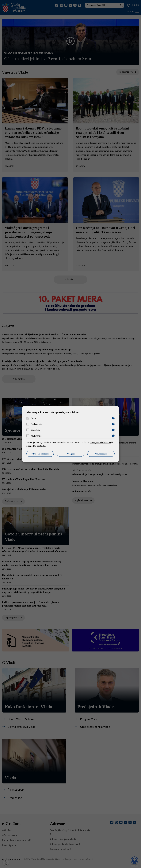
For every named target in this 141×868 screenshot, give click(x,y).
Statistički (36, 430)
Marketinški (36, 436)
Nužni (34, 418)
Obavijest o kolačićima (100, 442)
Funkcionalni (36, 424)
